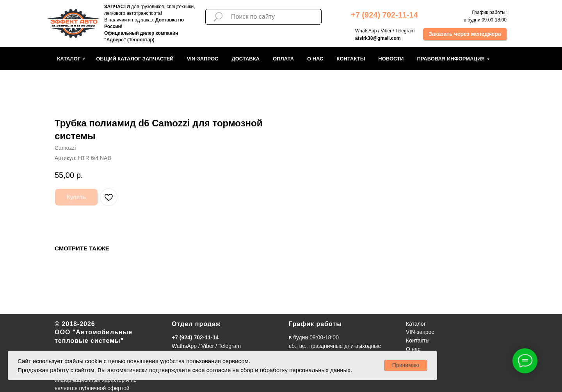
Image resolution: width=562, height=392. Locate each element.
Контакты (351, 59)
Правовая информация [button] (451, 59)
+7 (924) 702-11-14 (195, 337)
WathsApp (184, 346)
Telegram (405, 31)
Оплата (283, 59)
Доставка (245, 59)
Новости (391, 59)
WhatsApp (366, 31)
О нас (315, 59)
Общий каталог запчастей (135, 59)
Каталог (69, 59)
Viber (386, 31)
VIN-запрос (203, 59)
